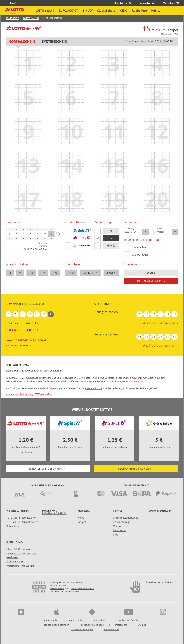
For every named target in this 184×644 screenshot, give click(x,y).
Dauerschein (140, 247)
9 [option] (45, 234)
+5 (20, 273)
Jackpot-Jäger (140, 255)
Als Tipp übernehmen (161, 323)
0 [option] (24, 234)
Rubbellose (13, 526)
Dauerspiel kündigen (82, 629)
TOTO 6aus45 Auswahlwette (22, 522)
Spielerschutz (50, 620)
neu (71, 273)
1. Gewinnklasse (93, 388)
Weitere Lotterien (18, 511)
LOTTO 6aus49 (31, 18)
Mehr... (155, 11)
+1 (10, 273)
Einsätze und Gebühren (48, 469)
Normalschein (22, 42)
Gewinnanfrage (122, 522)
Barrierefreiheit (111, 629)
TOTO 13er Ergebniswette (21, 518)
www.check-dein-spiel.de (83, 589)
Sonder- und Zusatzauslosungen (54, 512)
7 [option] (16, 234)
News (81, 518)
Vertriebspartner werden (20, 566)
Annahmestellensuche (126, 518)
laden (111, 273)
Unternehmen (15, 542)
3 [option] (31, 234)
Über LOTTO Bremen (18, 549)
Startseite (12, 18)
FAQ (116, 535)
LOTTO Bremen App (160, 511)
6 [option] (38, 234)
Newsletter (120, 530)
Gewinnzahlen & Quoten (26, 340)
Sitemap (142, 625)
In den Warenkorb (151, 281)
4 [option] (9, 234)
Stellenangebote (16, 561)
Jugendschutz (75, 620)
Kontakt (118, 526)
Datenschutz (99, 620)
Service (118, 511)
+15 (43, 273)
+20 (55, 273)
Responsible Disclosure (92, 625)
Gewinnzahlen (140, 378)
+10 (31, 273)
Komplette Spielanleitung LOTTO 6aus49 (28, 394)
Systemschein (54, 42)
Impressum (121, 625)
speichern (90, 273)
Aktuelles (84, 511)
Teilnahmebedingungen (136, 469)
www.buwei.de (57, 589)
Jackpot (46, 371)
